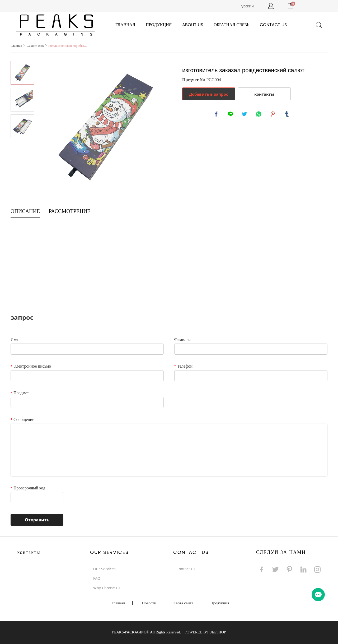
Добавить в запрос (209, 94)
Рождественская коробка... (67, 46)
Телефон (183, 366)
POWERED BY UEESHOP (205, 632)
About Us (193, 25)
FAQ (97, 578)
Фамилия (182, 339)
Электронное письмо (31, 366)
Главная (125, 25)
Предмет (20, 393)
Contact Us (273, 25)
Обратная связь (231, 25)
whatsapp (259, 115)
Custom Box (35, 46)
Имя (14, 339)
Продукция (159, 25)
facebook (217, 115)
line (231, 115)
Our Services (104, 569)
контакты (264, 94)
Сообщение (22, 420)
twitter (245, 115)
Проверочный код (28, 488)
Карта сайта (183, 603)
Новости (149, 603)
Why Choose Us (107, 588)
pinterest (273, 115)
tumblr (288, 115)
